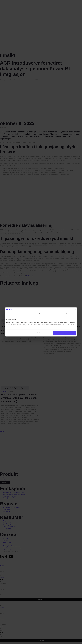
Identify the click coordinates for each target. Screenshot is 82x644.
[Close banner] (75, 310)
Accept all (64, 333)
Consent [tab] (17, 314)
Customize (41, 333)
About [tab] (65, 314)
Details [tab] (41, 314)
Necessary (18, 333)
